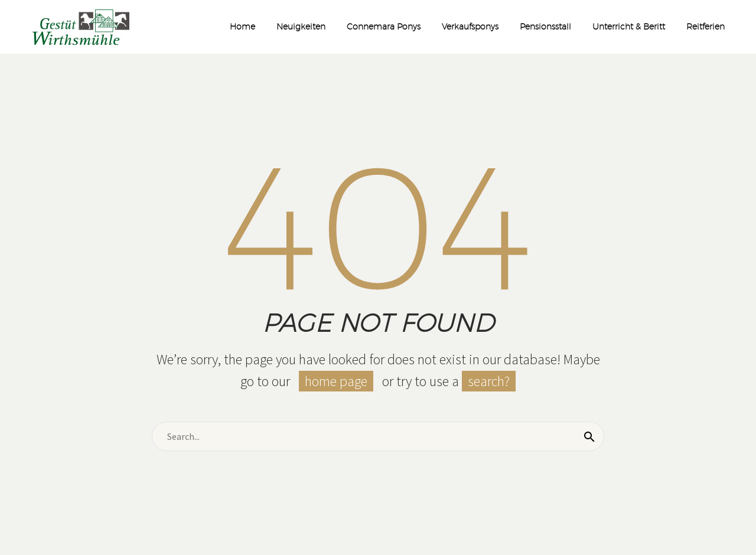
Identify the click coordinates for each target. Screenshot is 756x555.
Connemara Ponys (384, 27)
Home (242, 27)
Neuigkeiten (301, 27)
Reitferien (706, 27)
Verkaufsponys (470, 27)
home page (336, 381)
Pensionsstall (545, 27)
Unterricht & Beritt (629, 27)
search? (489, 381)
